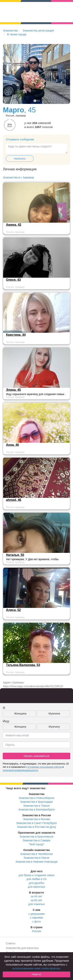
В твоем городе (17, 34)
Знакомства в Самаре (36, 840)
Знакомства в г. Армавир (18, 177)
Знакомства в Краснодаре (37, 802)
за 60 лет (36, 900)
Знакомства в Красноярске (36, 837)
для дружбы (36, 883)
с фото (36, 921)
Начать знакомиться (36, 756)
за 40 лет (36, 896)
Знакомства (10, 31)
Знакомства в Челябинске (36, 854)
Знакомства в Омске (37, 858)
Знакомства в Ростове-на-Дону (37, 827)
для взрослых (36, 887)
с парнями (37, 918)
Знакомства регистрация (38, 31)
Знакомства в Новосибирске (36, 798)
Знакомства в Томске (36, 806)
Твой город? (37, 844)
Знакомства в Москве (36, 819)
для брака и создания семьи (37, 875)
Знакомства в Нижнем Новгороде (37, 862)
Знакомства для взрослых (22, 948)
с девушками (36, 914)
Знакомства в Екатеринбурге (37, 809)
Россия (36, 931)
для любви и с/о (36, 879)
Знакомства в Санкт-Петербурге (37, 823)
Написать (20, 159)
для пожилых (36, 904)
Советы (11, 943)
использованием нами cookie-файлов (36, 968)
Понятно (36, 974)
